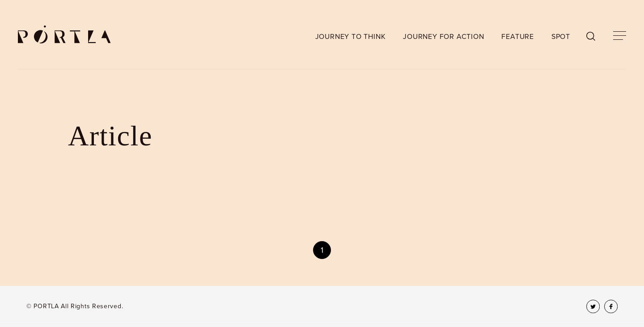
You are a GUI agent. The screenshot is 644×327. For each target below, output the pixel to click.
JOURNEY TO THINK (351, 37)
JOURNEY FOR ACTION (443, 37)
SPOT (561, 37)
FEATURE (518, 37)
